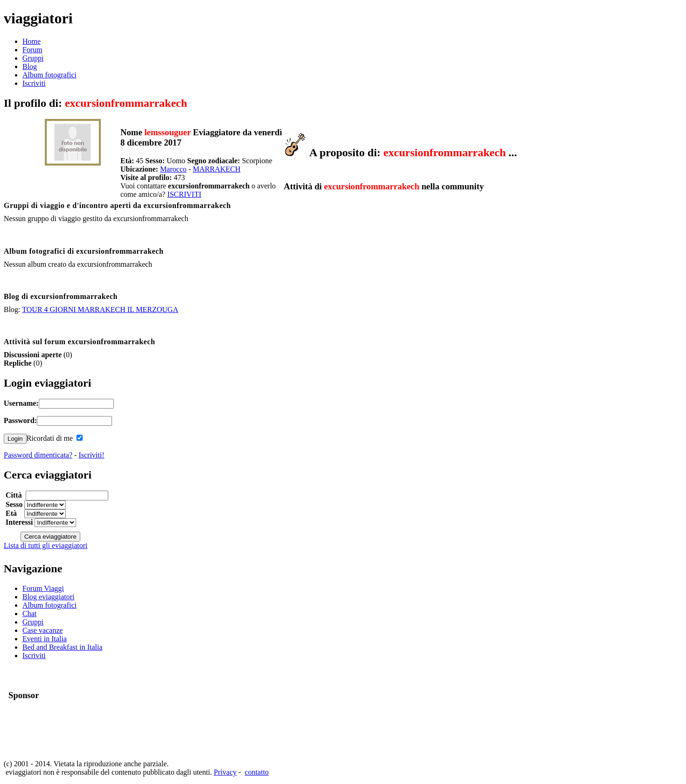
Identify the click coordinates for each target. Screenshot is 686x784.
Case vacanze (43, 630)
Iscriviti (34, 83)
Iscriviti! (91, 455)
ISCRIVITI (184, 194)
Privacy (225, 772)
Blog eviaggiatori (49, 597)
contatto (257, 772)
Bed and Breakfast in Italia (63, 647)
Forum (32, 50)
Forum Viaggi (43, 588)
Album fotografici (49, 75)
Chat (29, 614)
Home (31, 41)
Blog (30, 66)
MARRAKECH (217, 169)
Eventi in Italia (45, 639)
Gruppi (33, 58)
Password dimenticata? (38, 455)
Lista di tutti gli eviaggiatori (46, 545)
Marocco (173, 169)
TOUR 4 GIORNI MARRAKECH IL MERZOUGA (100, 309)
